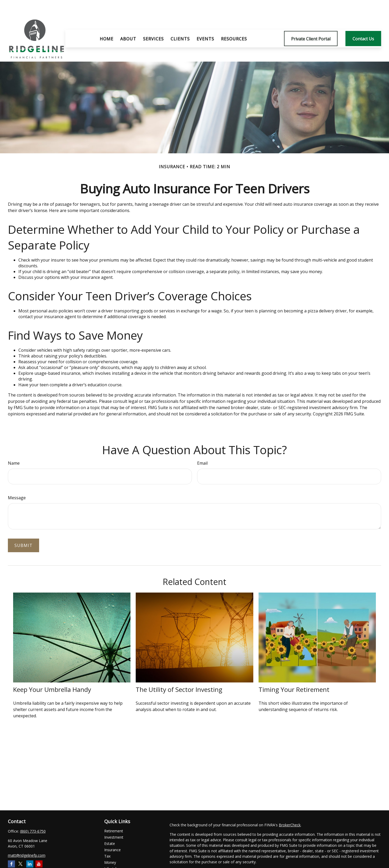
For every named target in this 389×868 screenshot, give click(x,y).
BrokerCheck (290, 809)
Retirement (114, 815)
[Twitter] (21, 848)
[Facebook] (11, 848)
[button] (107, 23)
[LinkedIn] (30, 848)
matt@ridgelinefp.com (27, 840)
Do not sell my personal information (323, 861)
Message (17, 482)
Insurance (112, 834)
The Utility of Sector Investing (179, 674)
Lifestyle (111, 853)
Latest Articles (116, 859)
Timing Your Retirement (294, 674)
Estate (110, 828)
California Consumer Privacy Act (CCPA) (343, 856)
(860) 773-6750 (33, 815)
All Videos (112, 866)
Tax (107, 840)
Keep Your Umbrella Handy (52, 674)
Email (202, 447)
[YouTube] (39, 848)
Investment (114, 821)
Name (14, 447)
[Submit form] (23, 530)
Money (110, 847)
